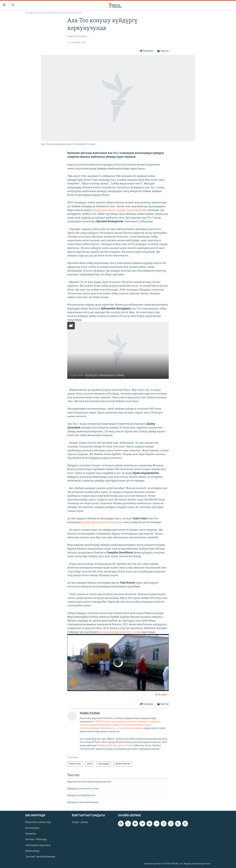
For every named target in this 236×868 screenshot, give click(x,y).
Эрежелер (31, 834)
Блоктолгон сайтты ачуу (38, 822)
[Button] (147, 51)
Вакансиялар (32, 851)
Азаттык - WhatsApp (36, 840)
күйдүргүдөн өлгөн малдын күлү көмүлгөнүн (119, 210)
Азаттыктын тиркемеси (38, 845)
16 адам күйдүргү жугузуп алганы (120, 632)
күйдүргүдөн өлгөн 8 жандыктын (102, 522)
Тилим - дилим (80, 822)
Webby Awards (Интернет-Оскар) (115, 746)
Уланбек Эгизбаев (77, 37)
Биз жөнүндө (32, 828)
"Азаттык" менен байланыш (40, 857)
